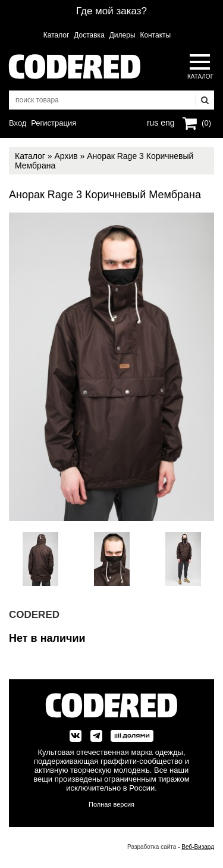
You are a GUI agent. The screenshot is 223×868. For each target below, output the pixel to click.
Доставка (89, 35)
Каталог (56, 35)
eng (167, 121)
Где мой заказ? (111, 11)
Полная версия (111, 804)
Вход (18, 123)
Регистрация (54, 123)
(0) (206, 123)
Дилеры (123, 35)
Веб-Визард (198, 847)
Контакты (155, 35)
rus (153, 121)
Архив (66, 156)
